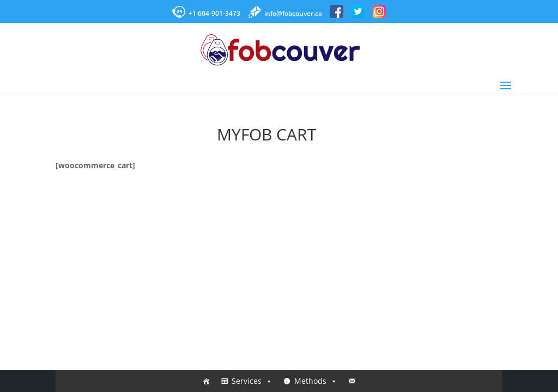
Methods (316, 381)
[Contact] (352, 381)
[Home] (206, 381)
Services (252, 381)
